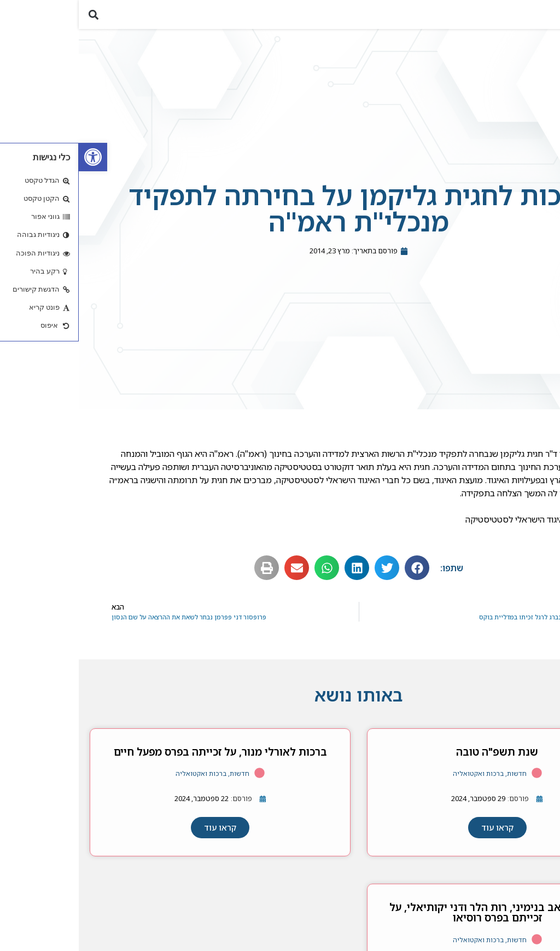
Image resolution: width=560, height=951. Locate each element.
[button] (546, 18)
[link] (14, 157)
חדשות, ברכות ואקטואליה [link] (411, 781)
